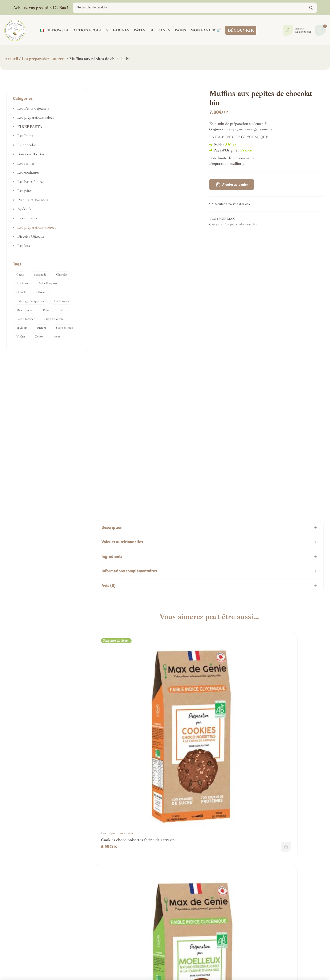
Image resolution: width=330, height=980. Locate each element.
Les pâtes (25, 191)
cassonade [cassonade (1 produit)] (40, 275)
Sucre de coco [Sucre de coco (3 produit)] (64, 328)
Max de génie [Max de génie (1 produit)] (25, 310)
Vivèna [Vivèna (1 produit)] (21, 337)
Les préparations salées (36, 117)
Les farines (26, 163)
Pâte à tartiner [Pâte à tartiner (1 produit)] (25, 319)
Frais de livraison (90, 949)
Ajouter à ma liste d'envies (232, 204)
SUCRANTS (158, 30)
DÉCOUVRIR (241, 30)
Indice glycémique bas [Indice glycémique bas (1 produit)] (30, 301)
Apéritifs (24, 209)
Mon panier (147, 955)
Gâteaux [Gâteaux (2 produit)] (42, 292)
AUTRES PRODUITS (89, 30)
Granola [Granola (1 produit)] (21, 292)
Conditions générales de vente (100, 938)
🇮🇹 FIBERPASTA (53, 30)
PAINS (179, 30)
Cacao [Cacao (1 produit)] (20, 275)
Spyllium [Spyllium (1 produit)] (22, 328)
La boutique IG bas (154, 949)
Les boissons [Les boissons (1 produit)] (61, 301)
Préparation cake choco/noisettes (287, 881)
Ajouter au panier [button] (194, 754)
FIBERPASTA (30, 127)
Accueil (11, 59)
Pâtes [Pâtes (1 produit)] (62, 310)
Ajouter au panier (235, 185)
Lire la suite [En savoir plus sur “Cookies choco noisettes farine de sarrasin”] (136, 754)
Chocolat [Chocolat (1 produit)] (62, 275)
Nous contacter (27, 955)
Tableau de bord (151, 938)
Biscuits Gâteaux (31, 236)
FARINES (120, 30)
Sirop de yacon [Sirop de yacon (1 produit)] (54, 319)
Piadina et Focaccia (33, 200)
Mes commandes (151, 944)
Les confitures (28, 172)
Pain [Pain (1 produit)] (46, 310)
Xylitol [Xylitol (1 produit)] (39, 337)
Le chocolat (27, 145)
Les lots (24, 246)
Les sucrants (27, 218)
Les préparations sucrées (44, 59)
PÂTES (138, 30)
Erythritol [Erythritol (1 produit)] (23, 283)
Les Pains (25, 136)
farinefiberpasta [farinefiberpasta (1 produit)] (48, 283)
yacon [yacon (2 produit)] (57, 337)
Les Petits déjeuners (33, 108)
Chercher (311, 8)
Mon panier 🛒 (204, 30)
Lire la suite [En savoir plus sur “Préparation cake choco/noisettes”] (312, 888)
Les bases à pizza (31, 182)
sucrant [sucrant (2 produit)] (42, 328)
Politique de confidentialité (98, 944)
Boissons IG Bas (31, 154)
